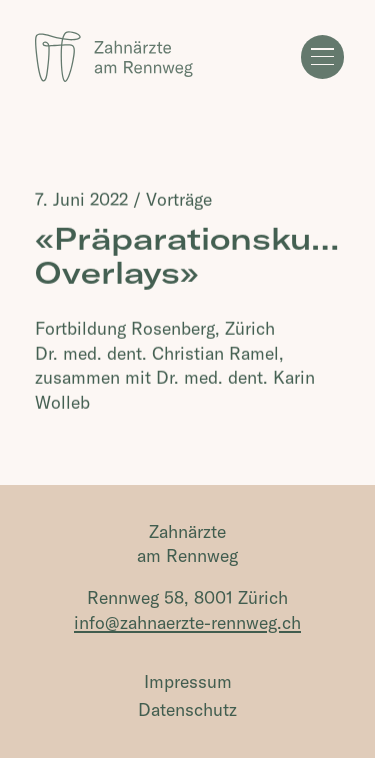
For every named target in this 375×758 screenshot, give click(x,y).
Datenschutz (187, 709)
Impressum (188, 681)
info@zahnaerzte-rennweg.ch (187, 622)
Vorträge (179, 199)
